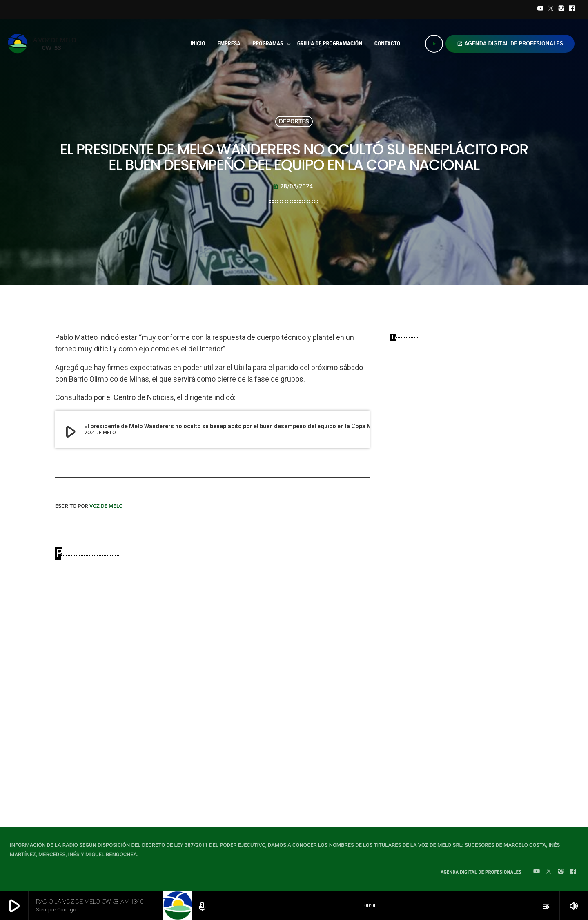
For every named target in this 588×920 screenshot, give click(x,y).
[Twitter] (551, 9)
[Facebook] (572, 9)
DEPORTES (294, 121)
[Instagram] (561, 9)
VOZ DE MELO (106, 506)
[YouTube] (541, 9)
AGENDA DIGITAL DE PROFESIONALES (510, 44)
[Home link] (44, 44)
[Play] (434, 44)
